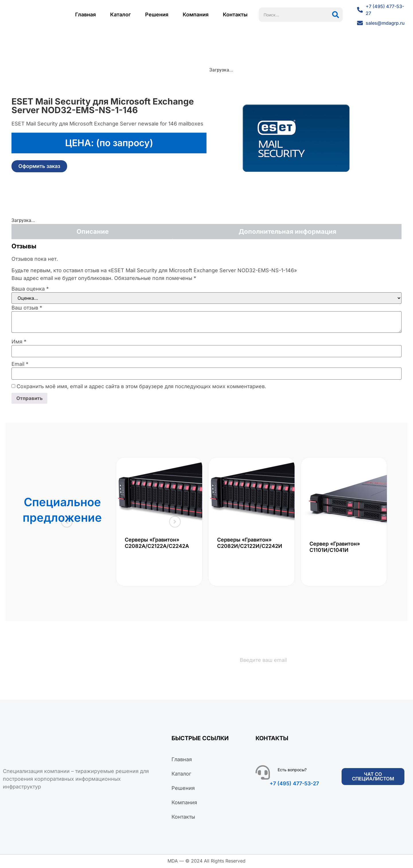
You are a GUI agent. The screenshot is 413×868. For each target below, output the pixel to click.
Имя (19, 342)
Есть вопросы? (292, 771)
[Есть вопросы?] (263, 773)
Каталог (120, 15)
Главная (85, 15)
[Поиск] (336, 15)
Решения (157, 15)
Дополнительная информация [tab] (288, 231)
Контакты (235, 15)
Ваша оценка (30, 289)
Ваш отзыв (27, 308)
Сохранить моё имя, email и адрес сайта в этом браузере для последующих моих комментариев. (141, 386)
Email (20, 364)
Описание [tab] (93, 231)
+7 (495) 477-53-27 (294, 784)
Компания (196, 15)
